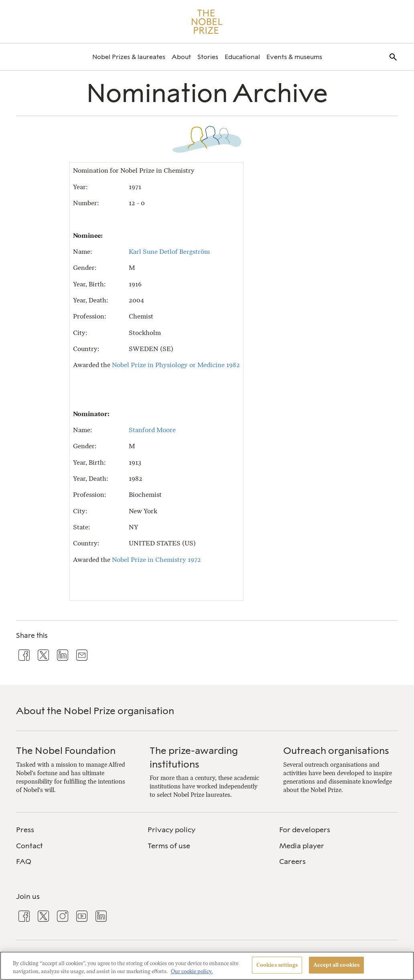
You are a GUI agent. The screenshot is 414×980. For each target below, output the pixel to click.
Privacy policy (171, 830)
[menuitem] (129, 57)
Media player (302, 846)
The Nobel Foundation (66, 750)
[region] (207, 966)
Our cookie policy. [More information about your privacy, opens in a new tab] (192, 971)
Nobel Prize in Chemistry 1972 (156, 560)
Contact (29, 846)
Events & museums (294, 57)
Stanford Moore (152, 430)
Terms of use (169, 846)
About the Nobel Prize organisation (95, 711)
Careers (292, 862)
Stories (208, 57)
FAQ (24, 862)
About (181, 57)
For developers (305, 830)
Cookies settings (277, 965)
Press (25, 830)
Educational (242, 57)
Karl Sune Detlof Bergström (169, 252)
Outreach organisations (336, 750)
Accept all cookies (336, 965)
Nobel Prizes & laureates (129, 57)
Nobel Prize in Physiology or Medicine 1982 (176, 365)
